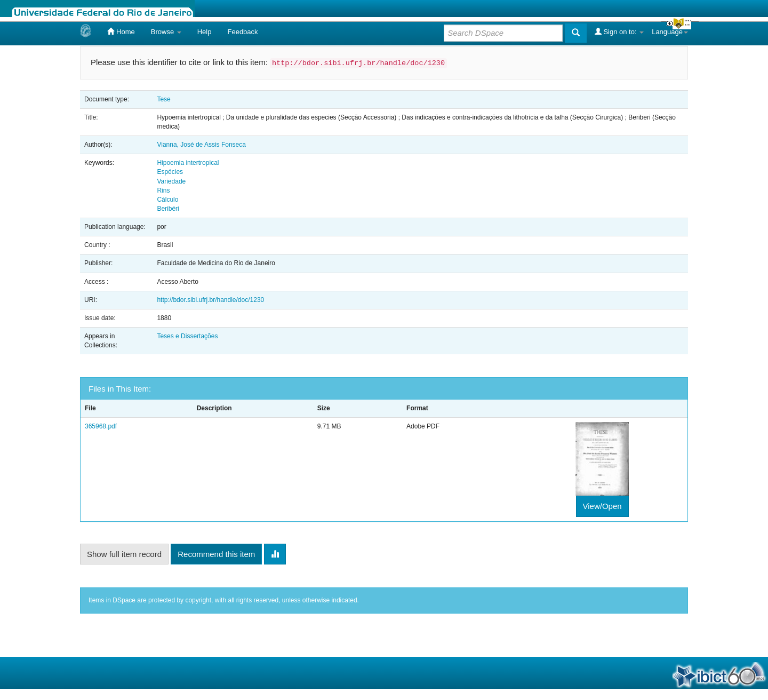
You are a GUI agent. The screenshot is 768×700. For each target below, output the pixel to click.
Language (670, 32)
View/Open (602, 506)
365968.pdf (101, 426)
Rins (163, 190)
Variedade (171, 181)
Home (121, 31)
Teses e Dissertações (187, 336)
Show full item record (124, 554)
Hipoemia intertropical (188, 163)
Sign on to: (619, 31)
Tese (163, 99)
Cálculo (167, 200)
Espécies (170, 172)
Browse (166, 32)
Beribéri (168, 209)
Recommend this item (216, 554)
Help (205, 32)
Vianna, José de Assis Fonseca (201, 145)
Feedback (242, 32)
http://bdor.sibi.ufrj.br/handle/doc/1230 (210, 300)
